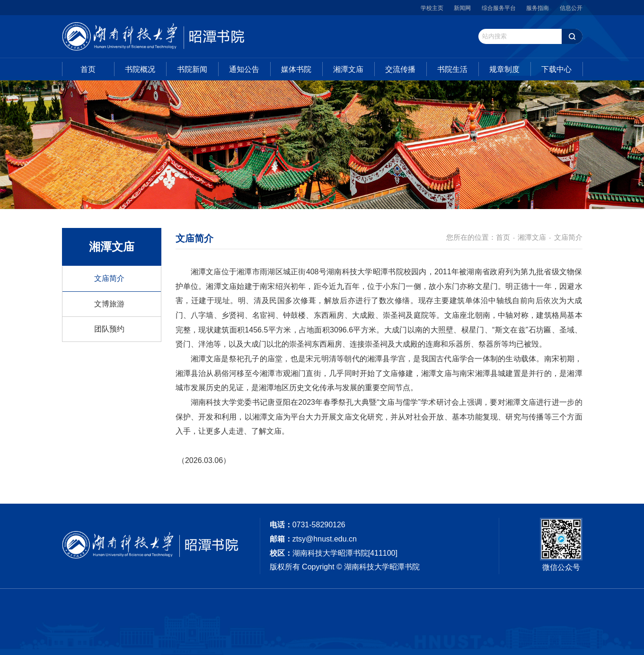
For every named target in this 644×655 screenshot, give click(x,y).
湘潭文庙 (348, 69)
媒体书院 (296, 69)
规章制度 (504, 69)
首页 (88, 69)
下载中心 (556, 69)
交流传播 (400, 69)
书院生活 (452, 69)
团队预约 (109, 329)
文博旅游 (109, 304)
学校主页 (432, 8)
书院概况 (140, 69)
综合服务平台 (499, 8)
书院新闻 (192, 69)
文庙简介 (109, 278)
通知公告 (244, 69)
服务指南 (538, 8)
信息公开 (571, 8)
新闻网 (462, 8)
